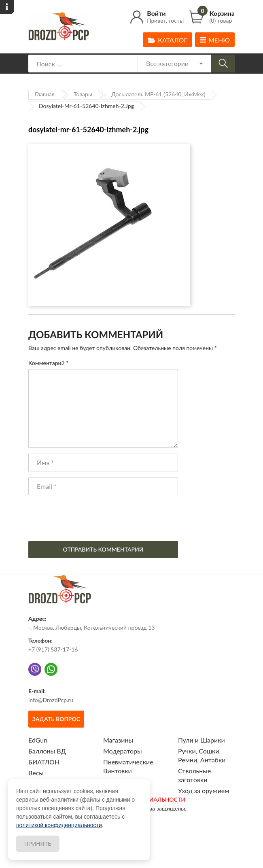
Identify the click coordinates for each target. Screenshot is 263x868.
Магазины (118, 740)
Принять (38, 844)
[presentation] (90, 517)
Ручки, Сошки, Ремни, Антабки (202, 755)
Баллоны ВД (47, 751)
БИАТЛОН (44, 762)
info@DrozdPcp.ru (51, 700)
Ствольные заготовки (194, 775)
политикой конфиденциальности (59, 825)
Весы (36, 773)
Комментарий (48, 363)
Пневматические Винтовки (128, 766)
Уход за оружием (204, 791)
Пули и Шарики (201, 740)
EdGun (38, 740)
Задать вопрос (56, 719)
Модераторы (123, 751)
